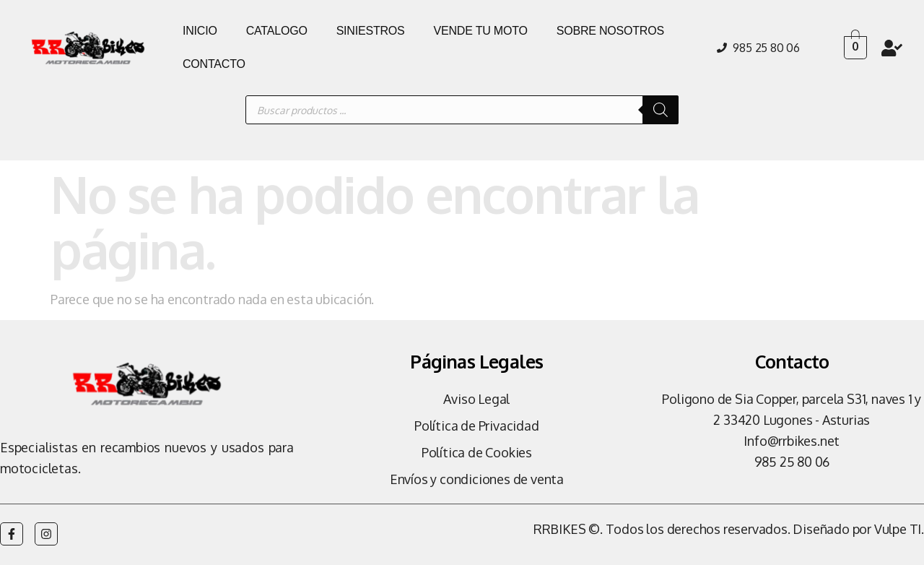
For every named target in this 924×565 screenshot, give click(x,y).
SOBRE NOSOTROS (610, 31)
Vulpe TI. (899, 529)
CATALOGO (277, 31)
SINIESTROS (371, 31)
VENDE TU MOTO (481, 31)
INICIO (200, 31)
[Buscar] (661, 110)
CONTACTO (214, 64)
